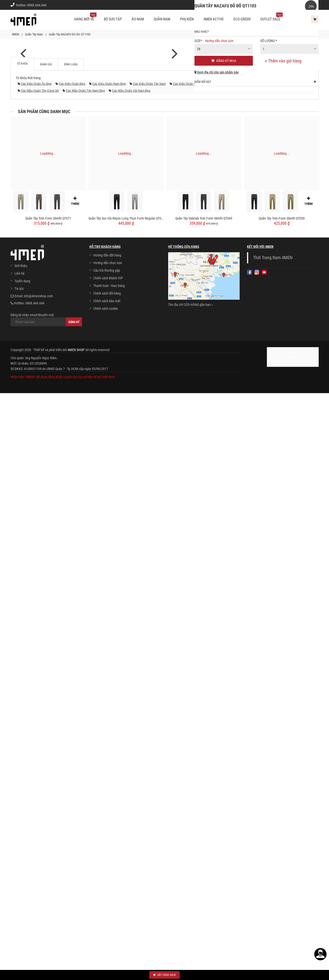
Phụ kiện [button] (187, 19)
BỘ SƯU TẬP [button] (113, 19)
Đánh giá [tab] (46, 651)
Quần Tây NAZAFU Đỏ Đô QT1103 (70, 34)
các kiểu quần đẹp (72, 671)
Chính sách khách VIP (108, 865)
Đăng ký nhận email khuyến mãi (46, 906)
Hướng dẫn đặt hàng (107, 842)
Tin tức (19, 876)
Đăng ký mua (224, 104)
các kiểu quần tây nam (149, 671)
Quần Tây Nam (34, 34)
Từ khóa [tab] (22, 651)
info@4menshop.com (38, 883)
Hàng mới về (85, 17)
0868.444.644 (37, 5)
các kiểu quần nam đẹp (109, 671)
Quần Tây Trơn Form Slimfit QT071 (48, 805)
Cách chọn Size (248, 5)
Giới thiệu (308, 5)
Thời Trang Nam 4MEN (273, 845)
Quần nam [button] (162, 19)
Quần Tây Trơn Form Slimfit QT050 (282, 805)
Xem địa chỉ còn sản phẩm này (217, 116)
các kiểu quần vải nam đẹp (192, 671)
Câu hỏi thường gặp (107, 857)
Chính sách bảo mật (107, 888)
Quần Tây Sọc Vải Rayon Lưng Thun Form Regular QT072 (126, 805)
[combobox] (224, 92)
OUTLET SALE (271, 17)
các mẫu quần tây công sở (40, 678)
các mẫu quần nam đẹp (273, 671)
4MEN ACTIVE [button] (214, 19)
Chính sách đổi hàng (107, 880)
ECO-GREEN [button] (242, 19)
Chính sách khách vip (280, 5)
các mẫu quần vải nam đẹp (131, 678)
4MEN (15, 34)
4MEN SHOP (76, 937)
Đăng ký (74, 909)
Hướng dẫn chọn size (219, 84)
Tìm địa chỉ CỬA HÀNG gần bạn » (191, 891)
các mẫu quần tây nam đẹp (85, 678)
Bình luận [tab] (71, 651)
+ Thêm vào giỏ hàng (283, 104)
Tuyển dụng (22, 868)
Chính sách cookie (106, 895)
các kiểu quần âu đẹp (36, 671)
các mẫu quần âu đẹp (234, 671)
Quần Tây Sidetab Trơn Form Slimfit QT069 (204, 805)
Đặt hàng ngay (164, 975)
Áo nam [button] (138, 19)
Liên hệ (20, 860)
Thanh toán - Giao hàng (109, 873)
